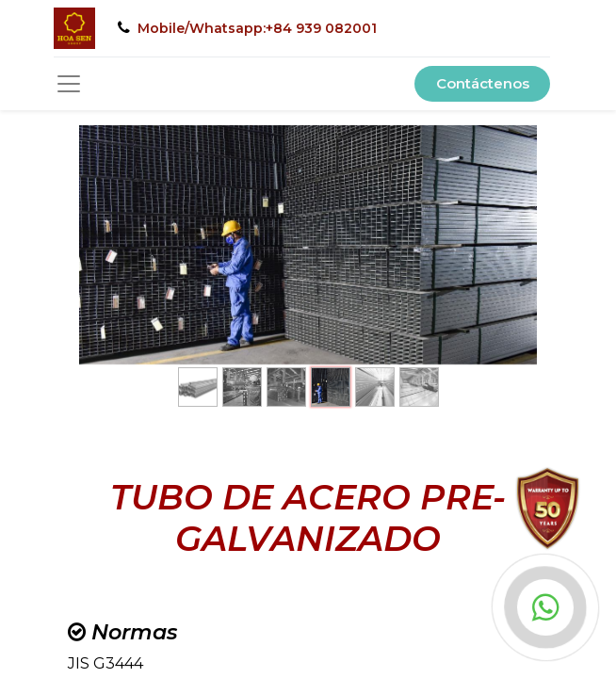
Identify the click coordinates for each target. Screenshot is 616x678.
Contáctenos (483, 83)
